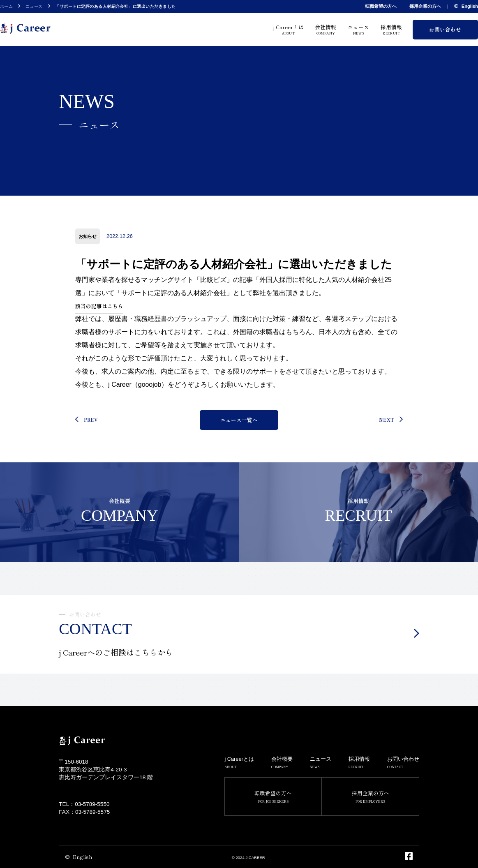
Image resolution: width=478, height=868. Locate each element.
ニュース (34, 6)
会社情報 (326, 29)
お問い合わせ (445, 29)
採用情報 (391, 29)
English (466, 7)
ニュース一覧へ (239, 420)
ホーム (6, 6)
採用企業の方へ (425, 6)
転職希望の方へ (381, 6)
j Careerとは (289, 29)
